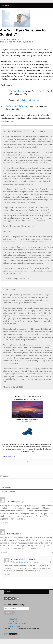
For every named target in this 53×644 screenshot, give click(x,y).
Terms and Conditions (17, 624)
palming (21, 42)
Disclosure (13, 621)
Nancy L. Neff (24, 562)
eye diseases (11, 42)
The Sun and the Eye (17, 91)
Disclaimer (13, 619)
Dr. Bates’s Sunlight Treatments (18, 106)
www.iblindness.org (9, 456)
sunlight (29, 42)
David (2, 39)
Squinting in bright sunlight (29, 100)
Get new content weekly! (15, 605)
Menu (6, 5)
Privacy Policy (14, 626)
